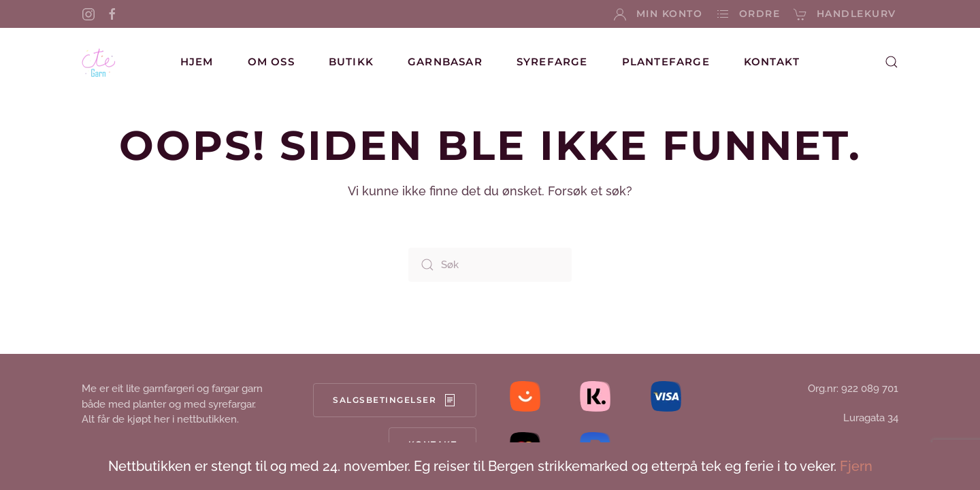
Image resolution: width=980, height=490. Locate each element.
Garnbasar (445, 62)
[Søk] (490, 265)
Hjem (197, 62)
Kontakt (772, 62)
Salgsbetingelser (395, 400)
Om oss (271, 62)
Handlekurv (845, 14)
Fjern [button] (856, 466)
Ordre (748, 14)
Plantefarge (666, 62)
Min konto (658, 14)
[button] (892, 62)
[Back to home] (99, 62)
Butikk (351, 62)
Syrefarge (552, 62)
